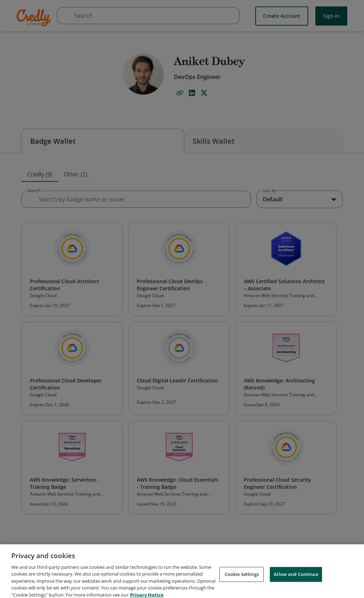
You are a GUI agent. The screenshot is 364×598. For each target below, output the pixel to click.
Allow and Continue (296, 579)
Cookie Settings (242, 579)
